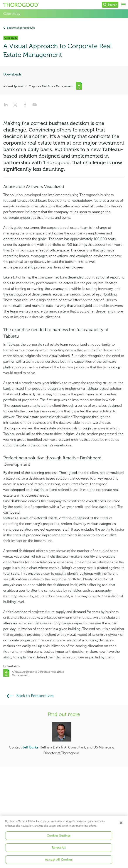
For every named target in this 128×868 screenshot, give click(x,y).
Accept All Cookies (59, 863)
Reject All (59, 851)
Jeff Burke (30, 747)
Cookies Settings (59, 839)
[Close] (121, 826)
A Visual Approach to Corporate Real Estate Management (38, 86)
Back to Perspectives (35, 696)
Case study (12, 14)
